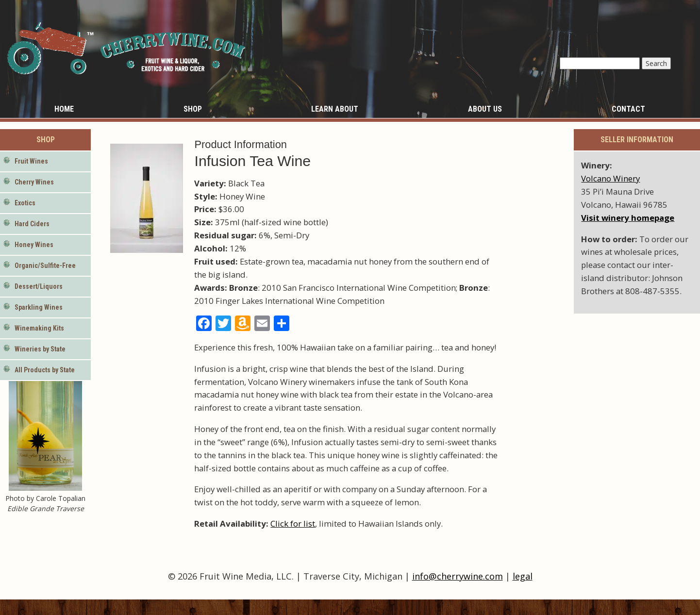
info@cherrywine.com (458, 576)
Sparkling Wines (39, 307)
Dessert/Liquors (39, 286)
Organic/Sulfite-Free (45, 266)
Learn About (335, 109)
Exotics (25, 203)
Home (64, 109)
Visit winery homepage (628, 218)
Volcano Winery (610, 178)
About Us (485, 109)
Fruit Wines (31, 161)
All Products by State (45, 370)
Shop (193, 109)
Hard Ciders (32, 224)
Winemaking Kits (39, 328)
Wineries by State (40, 349)
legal (523, 576)
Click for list (293, 524)
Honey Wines (34, 245)
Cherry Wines (34, 182)
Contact (628, 109)
